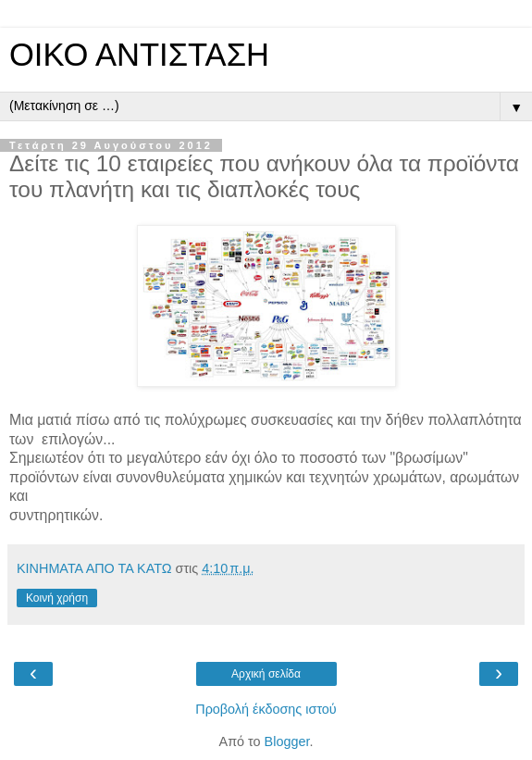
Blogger (287, 741)
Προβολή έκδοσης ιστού (266, 709)
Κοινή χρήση (57, 598)
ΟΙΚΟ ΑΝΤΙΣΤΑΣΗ (139, 55)
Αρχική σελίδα (266, 674)
